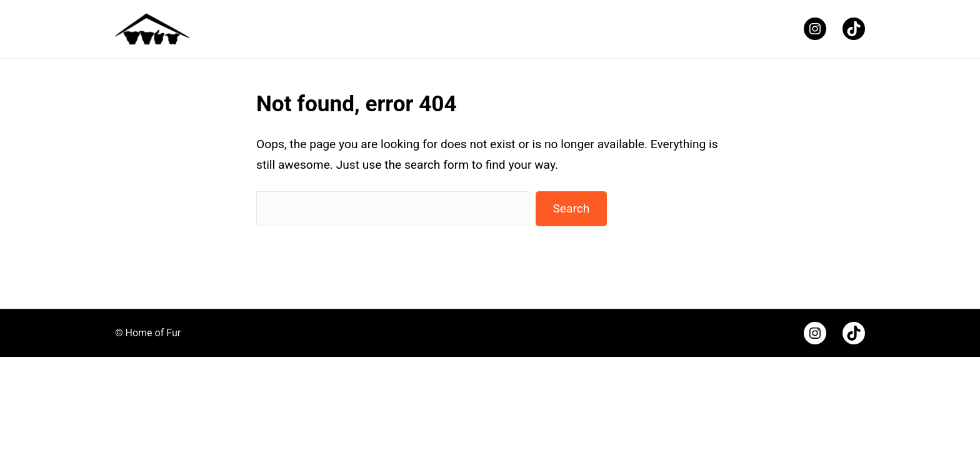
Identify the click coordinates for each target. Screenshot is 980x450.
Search (571, 208)
